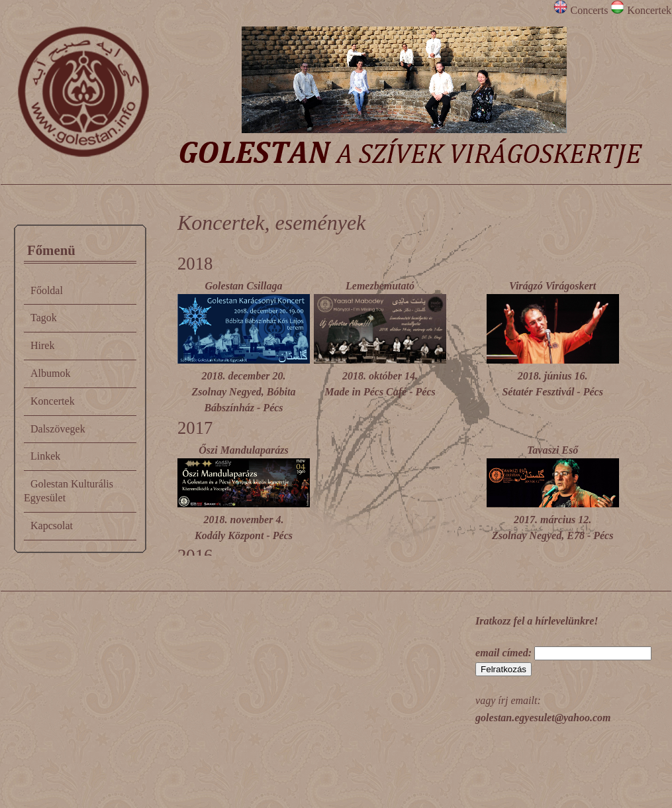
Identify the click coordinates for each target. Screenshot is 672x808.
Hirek (42, 345)
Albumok (50, 373)
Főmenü (51, 250)
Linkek (45, 456)
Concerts (582, 10)
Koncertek (641, 10)
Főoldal (47, 290)
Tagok (44, 318)
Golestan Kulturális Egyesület (69, 491)
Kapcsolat (52, 526)
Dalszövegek (58, 429)
